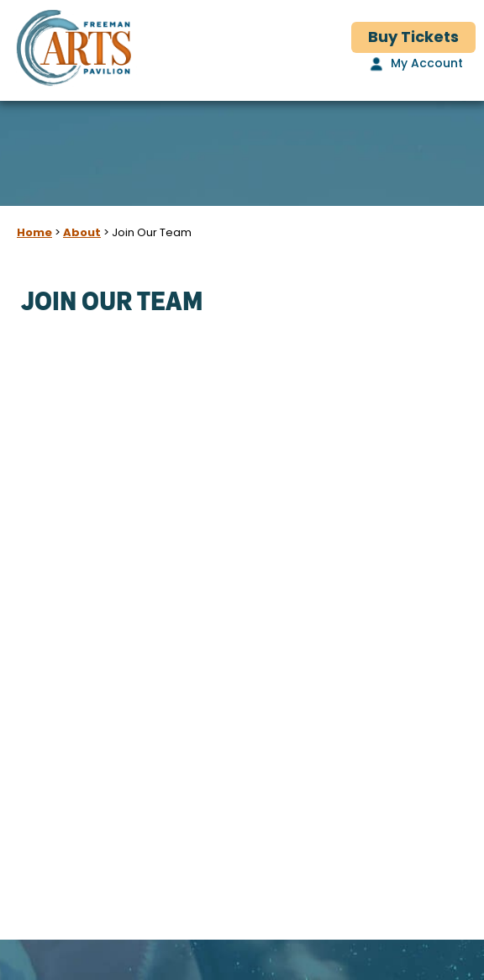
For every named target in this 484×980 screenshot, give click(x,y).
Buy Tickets (413, 38)
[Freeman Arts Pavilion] (74, 50)
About (82, 233)
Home (34, 233)
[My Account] (414, 65)
